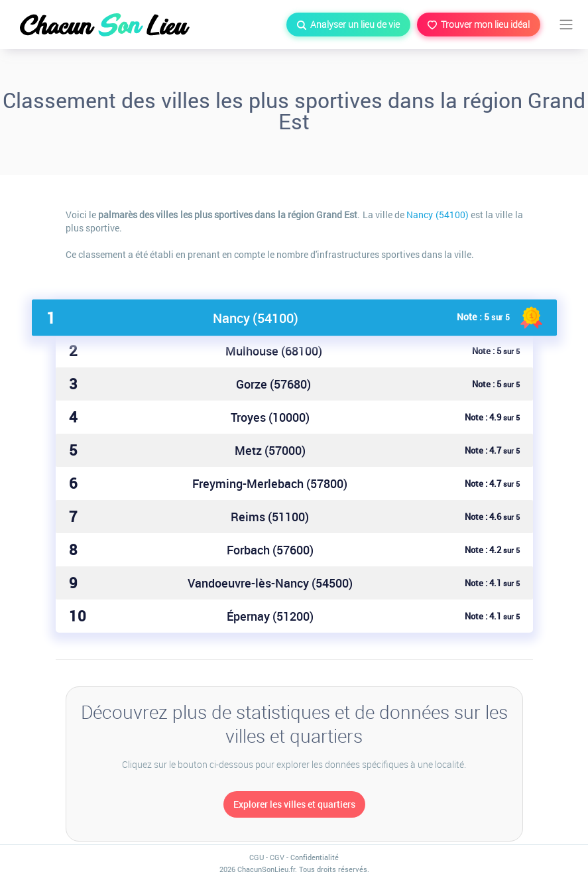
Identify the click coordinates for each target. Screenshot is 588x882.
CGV (277, 857)
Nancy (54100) (437, 215)
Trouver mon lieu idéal (479, 24)
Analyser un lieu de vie (348, 24)
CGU (257, 857)
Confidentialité (315, 857)
